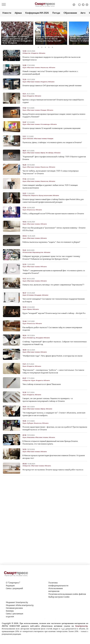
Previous (3, 37)
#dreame (42, 72)
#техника (30, 313)
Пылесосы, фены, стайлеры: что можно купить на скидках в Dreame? (52, 161)
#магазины (31, 456)
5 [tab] (53, 51)
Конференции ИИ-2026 (37, 13)
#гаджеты (35, 72)
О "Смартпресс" (13, 583)
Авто (83, 13)
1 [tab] (39, 51)
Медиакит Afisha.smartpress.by (20, 605)
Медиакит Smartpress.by (17, 602)
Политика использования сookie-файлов (67, 594)
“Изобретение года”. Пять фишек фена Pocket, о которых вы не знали (52, 374)
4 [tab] (50, 51)
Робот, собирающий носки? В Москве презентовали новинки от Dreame (53, 232)
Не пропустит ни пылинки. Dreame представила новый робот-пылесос (53, 488)
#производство (38, 271)
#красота (35, 214)
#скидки (43, 128)
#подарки (38, 313)
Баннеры (10, 611)
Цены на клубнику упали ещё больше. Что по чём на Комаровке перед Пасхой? (50, 43)
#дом (24, 86)
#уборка (30, 441)
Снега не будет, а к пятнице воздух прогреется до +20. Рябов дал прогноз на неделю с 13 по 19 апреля (17, 44)
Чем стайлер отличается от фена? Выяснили (42, 403)
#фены (43, 171)
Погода (56, 13)
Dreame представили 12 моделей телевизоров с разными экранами (51, 147)
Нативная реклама (14, 608)
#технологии (27, 271)
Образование (70, 13)
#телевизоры (45, 143)
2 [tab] (43, 51)
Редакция (10, 586)
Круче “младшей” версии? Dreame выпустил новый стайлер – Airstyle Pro (54, 331)
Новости (7, 13)
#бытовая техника (33, 86)
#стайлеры (50, 171)
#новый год (31, 356)
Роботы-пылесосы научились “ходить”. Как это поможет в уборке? (51, 260)
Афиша (18, 13)
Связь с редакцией (14, 588)
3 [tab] (46, 51)
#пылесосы (44, 86)
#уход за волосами (45, 214)
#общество (27, 72)
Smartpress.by (82, 626)
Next (87, 37)
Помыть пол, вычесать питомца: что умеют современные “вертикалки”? (53, 303)
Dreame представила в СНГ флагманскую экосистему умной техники (52, 104)
